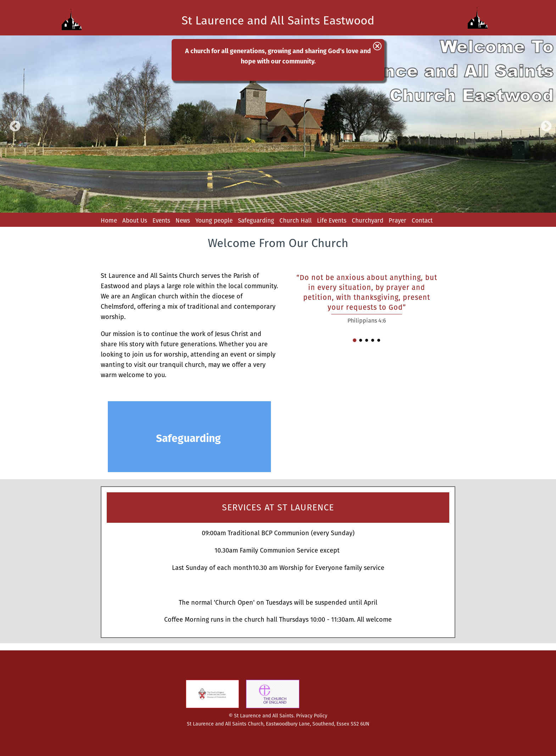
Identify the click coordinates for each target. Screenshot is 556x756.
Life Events (332, 220)
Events (161, 220)
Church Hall (296, 220)
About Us (135, 220)
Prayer (397, 220)
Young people (214, 220)
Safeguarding (256, 220)
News (183, 220)
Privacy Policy (312, 716)
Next (544, 124)
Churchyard (368, 220)
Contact (422, 220)
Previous (12, 124)
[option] (278, 124)
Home (109, 220)
